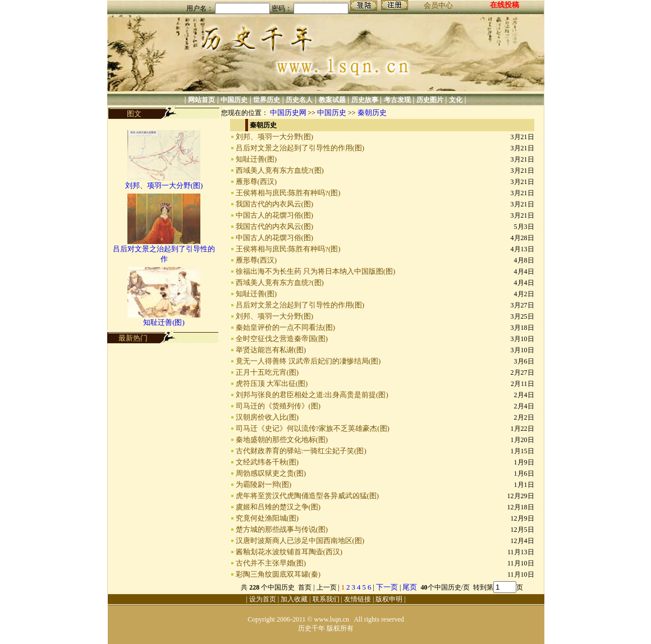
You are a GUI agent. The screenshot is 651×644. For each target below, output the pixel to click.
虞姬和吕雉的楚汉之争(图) (278, 507)
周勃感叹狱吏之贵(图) (271, 473)
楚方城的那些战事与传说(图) (282, 529)
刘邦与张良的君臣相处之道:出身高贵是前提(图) (312, 395)
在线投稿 (505, 5)
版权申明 (389, 599)
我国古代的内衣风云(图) (275, 204)
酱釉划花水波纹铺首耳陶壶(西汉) (289, 552)
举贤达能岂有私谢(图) (271, 350)
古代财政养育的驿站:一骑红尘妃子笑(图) (301, 451)
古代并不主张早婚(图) (271, 563)
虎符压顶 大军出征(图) (272, 383)
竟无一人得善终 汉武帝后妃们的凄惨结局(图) (308, 361)
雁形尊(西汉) (256, 181)
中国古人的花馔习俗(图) (275, 215)
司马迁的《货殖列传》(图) (278, 406)
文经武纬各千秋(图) (267, 462)
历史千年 (311, 628)
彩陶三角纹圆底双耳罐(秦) (278, 574)
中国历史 (234, 100)
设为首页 (263, 599)
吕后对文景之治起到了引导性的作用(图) (300, 148)
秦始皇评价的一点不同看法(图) (286, 327)
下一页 (387, 587)
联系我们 (326, 599)
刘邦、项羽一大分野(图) (164, 185)
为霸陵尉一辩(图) (264, 484)
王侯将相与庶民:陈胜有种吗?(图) (288, 193)
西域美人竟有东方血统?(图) (280, 170)
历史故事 (365, 100)
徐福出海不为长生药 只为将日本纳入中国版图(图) (316, 271)
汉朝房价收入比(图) (267, 417)
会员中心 (438, 5)
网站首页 (201, 100)
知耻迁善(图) (164, 322)
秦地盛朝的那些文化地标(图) (282, 440)
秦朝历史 (372, 112)
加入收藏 (294, 599)
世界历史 (267, 100)
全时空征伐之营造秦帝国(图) (282, 339)
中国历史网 (288, 112)
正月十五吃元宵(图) (267, 372)
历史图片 (430, 100)
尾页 (411, 587)
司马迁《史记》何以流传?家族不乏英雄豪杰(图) (313, 428)
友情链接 (357, 599)
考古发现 (397, 100)
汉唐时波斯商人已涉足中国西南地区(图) (300, 540)
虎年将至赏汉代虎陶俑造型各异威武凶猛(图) (308, 496)
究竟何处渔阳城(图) (267, 518)
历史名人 (299, 100)
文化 (456, 100)
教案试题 (332, 100)
